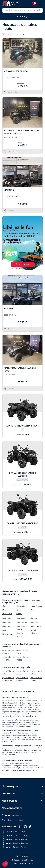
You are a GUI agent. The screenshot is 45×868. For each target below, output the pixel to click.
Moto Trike (20, 637)
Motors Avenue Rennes (16, 843)
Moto (4, 610)
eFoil (4, 606)
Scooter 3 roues (36, 606)
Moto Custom (7, 626)
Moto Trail (20, 633)
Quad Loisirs (35, 622)
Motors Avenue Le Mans (16, 836)
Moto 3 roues (7, 614)
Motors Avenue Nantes (15, 840)
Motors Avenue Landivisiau (17, 832)
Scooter (19, 614)
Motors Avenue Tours (14, 847)
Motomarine (21, 606)
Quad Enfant (35, 619)
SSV (32, 610)
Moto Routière (22, 619)
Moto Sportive (22, 622)
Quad (18, 610)
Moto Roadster (8, 634)
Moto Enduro (7, 630)
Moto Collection (8, 619)
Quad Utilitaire (36, 626)
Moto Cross (7, 622)
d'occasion (14, 733)
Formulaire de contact (12, 820)
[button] (5, 244)
